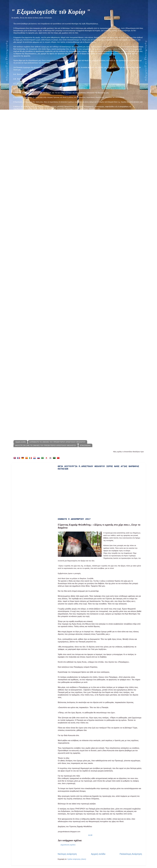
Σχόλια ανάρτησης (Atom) (77, 859)
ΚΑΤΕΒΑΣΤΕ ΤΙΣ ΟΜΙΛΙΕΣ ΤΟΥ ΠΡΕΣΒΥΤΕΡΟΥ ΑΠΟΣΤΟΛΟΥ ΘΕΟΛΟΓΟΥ (57, 442)
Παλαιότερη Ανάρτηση (131, 854)
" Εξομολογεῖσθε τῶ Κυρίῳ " (51, 12)
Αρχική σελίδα (21, 442)
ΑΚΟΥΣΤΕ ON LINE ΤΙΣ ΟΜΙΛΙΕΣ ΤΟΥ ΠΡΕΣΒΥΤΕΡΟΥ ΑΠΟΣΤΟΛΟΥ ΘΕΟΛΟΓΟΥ (46, 445)
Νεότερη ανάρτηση (67, 854)
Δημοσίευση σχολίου (68, 845)
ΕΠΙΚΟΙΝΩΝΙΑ (85, 445)
